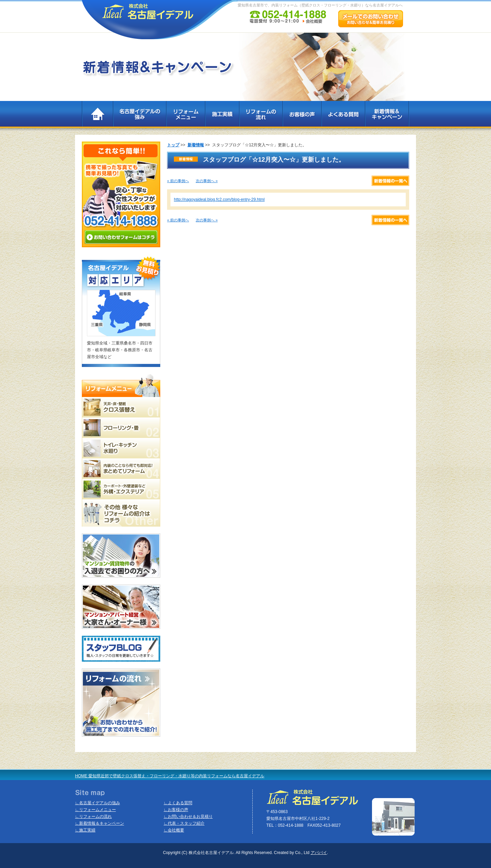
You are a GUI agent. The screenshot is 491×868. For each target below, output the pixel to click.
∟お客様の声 (176, 810)
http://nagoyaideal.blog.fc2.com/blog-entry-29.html (219, 200)
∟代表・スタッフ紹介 (184, 823)
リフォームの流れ (261, 116)
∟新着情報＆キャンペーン (100, 823)
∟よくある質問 (178, 803)
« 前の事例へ (178, 181)
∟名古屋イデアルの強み (98, 803)
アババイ (319, 853)
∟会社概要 (174, 830)
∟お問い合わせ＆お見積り (188, 816)
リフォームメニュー (185, 116)
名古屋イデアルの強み (139, 116)
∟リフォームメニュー (95, 810)
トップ (173, 145)
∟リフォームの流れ (93, 816)
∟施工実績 (85, 830)
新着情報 (196, 145)
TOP (97, 116)
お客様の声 (302, 116)
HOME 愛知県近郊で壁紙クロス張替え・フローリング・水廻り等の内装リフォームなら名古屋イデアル (170, 776)
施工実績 (222, 116)
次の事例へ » (207, 181)
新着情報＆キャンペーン (387, 116)
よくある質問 (343, 116)
